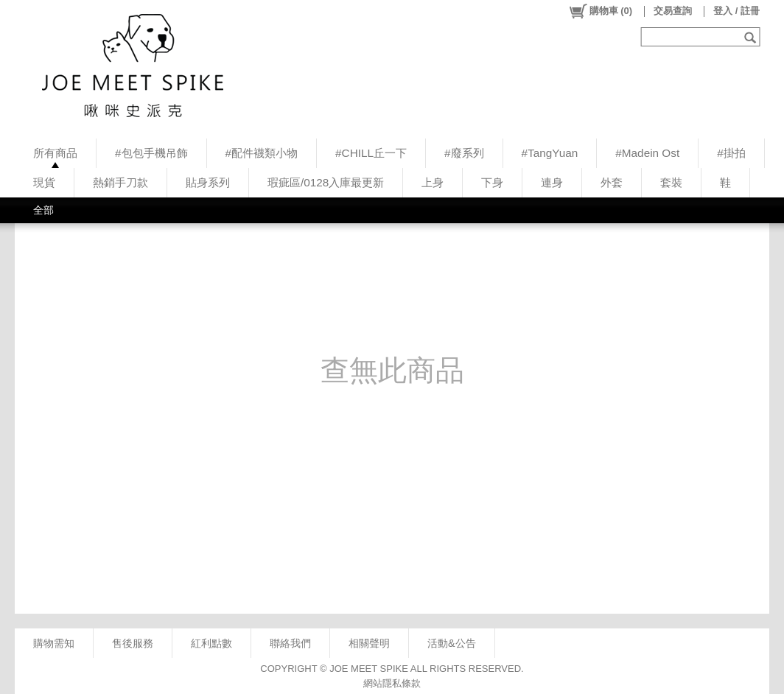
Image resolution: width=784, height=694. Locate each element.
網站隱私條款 (392, 683)
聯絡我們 (290, 643)
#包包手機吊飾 (151, 153)
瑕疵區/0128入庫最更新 (326, 182)
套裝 (671, 182)
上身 (433, 182)
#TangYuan (550, 153)
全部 (43, 210)
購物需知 (54, 643)
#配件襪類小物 (262, 153)
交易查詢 (673, 11)
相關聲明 (369, 643)
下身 (492, 182)
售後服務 (133, 643)
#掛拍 (731, 153)
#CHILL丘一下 (371, 153)
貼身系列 (208, 182)
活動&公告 (452, 643)
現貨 (44, 182)
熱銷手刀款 (120, 182)
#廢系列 (464, 153)
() (600, 11)
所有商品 (55, 153)
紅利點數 (211, 643)
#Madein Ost (647, 153)
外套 (612, 182)
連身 (552, 182)
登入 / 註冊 (736, 11)
